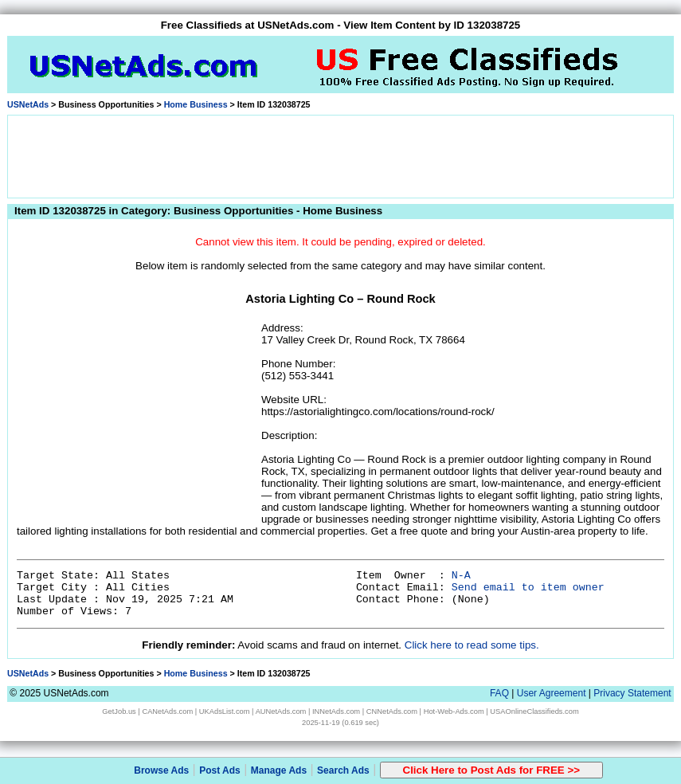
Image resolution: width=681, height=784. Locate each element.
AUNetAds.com (281, 711)
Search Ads (343, 770)
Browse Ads (161, 770)
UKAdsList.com (225, 711)
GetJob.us (119, 711)
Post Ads (220, 770)
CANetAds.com (167, 711)
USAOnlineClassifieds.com (534, 711)
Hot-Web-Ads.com (454, 711)
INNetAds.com (336, 711)
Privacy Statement (632, 693)
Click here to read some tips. (472, 645)
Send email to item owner (528, 588)
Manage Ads (279, 770)
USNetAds (28, 104)
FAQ (499, 693)
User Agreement (552, 693)
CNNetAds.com (392, 711)
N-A (461, 576)
